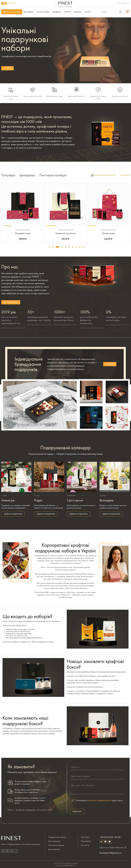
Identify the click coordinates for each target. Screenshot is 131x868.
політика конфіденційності (65, 865)
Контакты (85, 845)
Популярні (8, 175)
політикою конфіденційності (100, 800)
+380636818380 (12, 3)
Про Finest (67, 12)
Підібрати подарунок (13, 514)
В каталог (7, 68)
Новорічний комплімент (65, 233)
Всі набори (125, 175)
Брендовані (27, 175)
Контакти (88, 12)
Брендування (57, 12)
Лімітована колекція (53, 175)
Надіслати (77, 811)
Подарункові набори (12, 12)
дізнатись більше (11, 302)
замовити (110, 364)
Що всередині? (29, 12)
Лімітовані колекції (43, 12)
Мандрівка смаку (23, 233)
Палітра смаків (108, 233)
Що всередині (54, 841)
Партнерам (78, 12)
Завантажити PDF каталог (104, 175)
